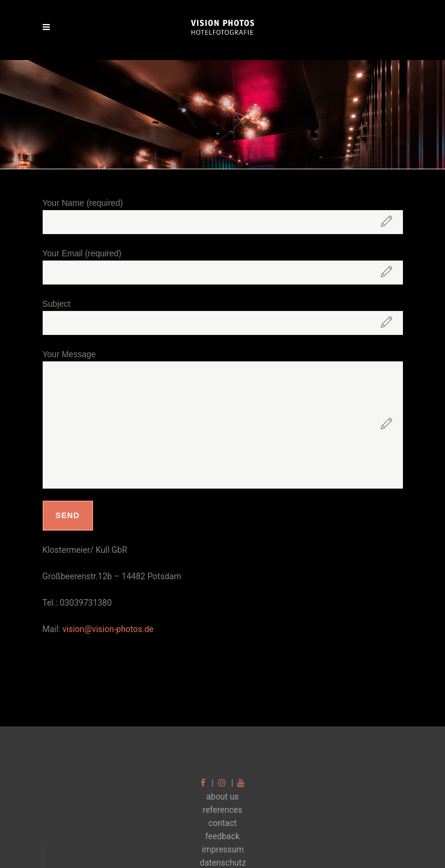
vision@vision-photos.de (108, 629)
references (223, 810)
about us (222, 797)
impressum (223, 849)
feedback (222, 836)
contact (222, 823)
